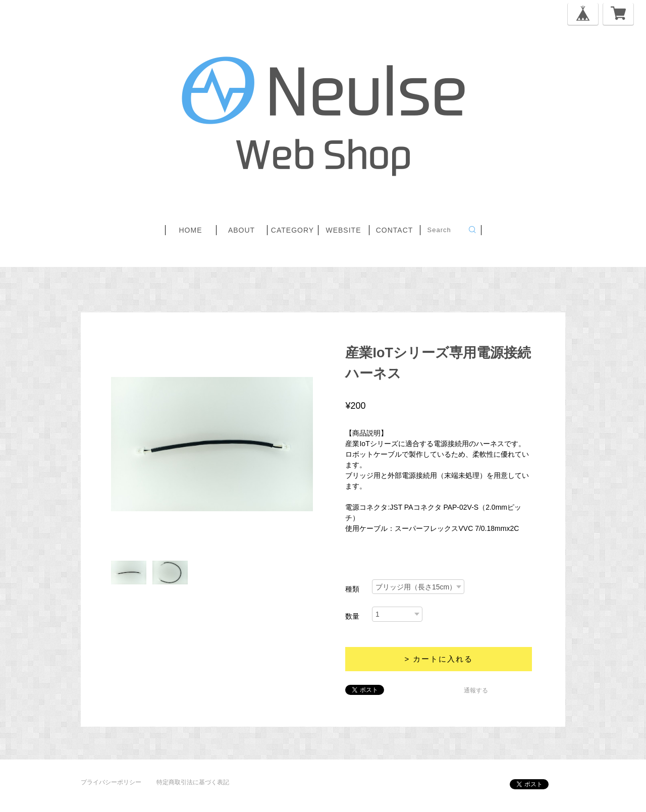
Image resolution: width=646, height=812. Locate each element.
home (191, 230)
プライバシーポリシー (111, 782)
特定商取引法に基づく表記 (193, 782)
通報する (476, 690)
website (343, 230)
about (241, 230)
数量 (352, 616)
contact (395, 230)
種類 (352, 589)
